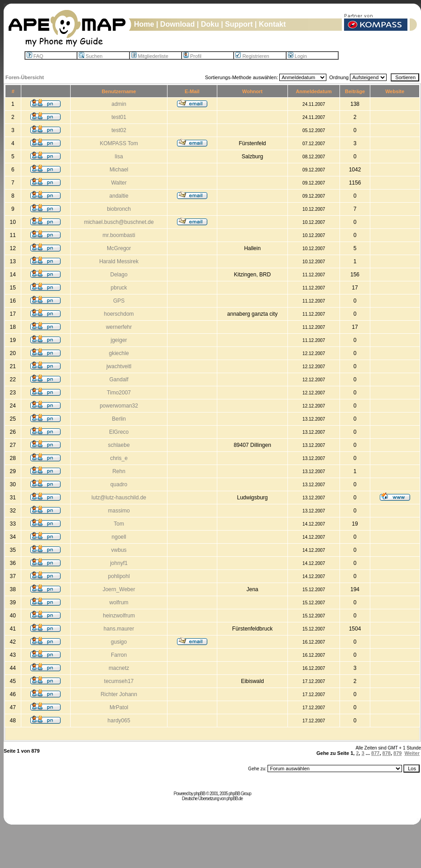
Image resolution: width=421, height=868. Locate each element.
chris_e (119, 458)
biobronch (119, 209)
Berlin (119, 419)
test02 (119, 130)
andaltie (119, 196)
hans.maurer (119, 629)
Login (297, 56)
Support (239, 24)
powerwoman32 (119, 406)
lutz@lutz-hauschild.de (119, 498)
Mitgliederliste (150, 56)
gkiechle (119, 353)
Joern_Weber (119, 589)
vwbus (119, 550)
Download (177, 24)
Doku (210, 24)
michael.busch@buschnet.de (119, 222)
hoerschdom (119, 314)
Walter (119, 183)
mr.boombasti (119, 235)
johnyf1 (119, 563)
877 (375, 753)
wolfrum (119, 602)
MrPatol (119, 707)
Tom (119, 524)
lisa (119, 157)
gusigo (119, 642)
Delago (119, 275)
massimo (119, 511)
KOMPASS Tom (119, 143)
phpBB (199, 794)
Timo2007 (119, 393)
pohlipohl (119, 576)
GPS (119, 301)
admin (119, 104)
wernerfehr (119, 327)
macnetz (119, 668)
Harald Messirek (119, 261)
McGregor (119, 248)
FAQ (35, 56)
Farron (119, 655)
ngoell (119, 537)
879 (397, 753)
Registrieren (252, 56)
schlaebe (119, 445)
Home (144, 24)
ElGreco (119, 432)
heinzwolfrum (119, 616)
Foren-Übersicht (25, 77)
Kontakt (273, 24)
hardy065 (119, 721)
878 (387, 753)
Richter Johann (119, 694)
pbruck (119, 288)
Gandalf (119, 379)
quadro (119, 484)
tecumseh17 (119, 681)
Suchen (91, 56)
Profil (192, 56)
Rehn (119, 471)
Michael (119, 170)
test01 (119, 117)
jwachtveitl (119, 366)
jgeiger (119, 340)
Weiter (412, 753)
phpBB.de (234, 799)
